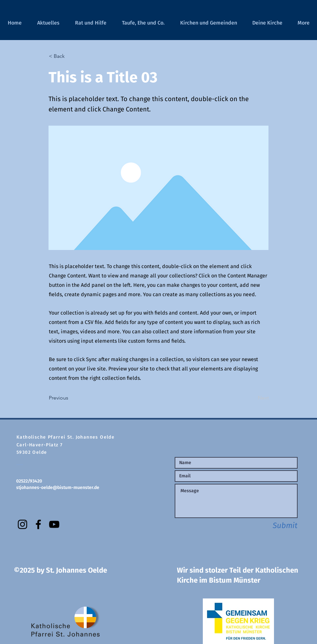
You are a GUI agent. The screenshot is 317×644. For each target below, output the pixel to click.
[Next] (253, 398)
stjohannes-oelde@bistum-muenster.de (58, 488)
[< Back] (70, 56)
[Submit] (275, 526)
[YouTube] (54, 524)
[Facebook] (38, 524)
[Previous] (70, 398)
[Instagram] (22, 524)
